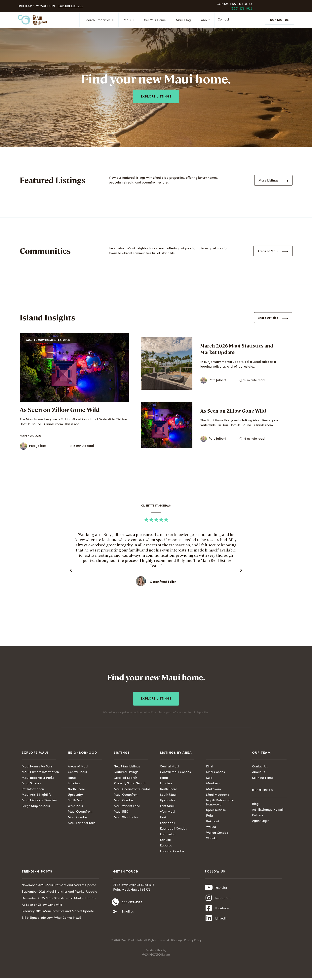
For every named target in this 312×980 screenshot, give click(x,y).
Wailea (211, 827)
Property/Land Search (130, 783)
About (204, 20)
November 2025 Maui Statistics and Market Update (59, 886)
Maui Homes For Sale (37, 766)
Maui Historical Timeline (39, 800)
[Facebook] (209, 911)
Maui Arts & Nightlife (37, 795)
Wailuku (212, 839)
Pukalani (213, 822)
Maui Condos (78, 817)
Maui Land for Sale (82, 823)
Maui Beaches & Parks (38, 777)
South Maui (76, 800)
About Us (259, 772)
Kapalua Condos (172, 852)
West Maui (75, 806)
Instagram (223, 900)
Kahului (165, 840)
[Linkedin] (209, 922)
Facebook (222, 911)
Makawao (214, 789)
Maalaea (213, 783)
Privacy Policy (193, 944)
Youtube (221, 889)
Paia (210, 816)
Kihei (210, 766)
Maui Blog (182, 20)
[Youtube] (209, 889)
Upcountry (75, 795)
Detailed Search (126, 777)
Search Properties (98, 20)
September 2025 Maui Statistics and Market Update (59, 892)
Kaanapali (168, 823)
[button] (71, 570)
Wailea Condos (217, 833)
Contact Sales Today (234, 4)
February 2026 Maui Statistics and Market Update (58, 912)
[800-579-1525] (115, 903)
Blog (255, 804)
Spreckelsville (216, 810)
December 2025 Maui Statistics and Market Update (59, 899)
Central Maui (77, 772)
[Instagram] (209, 900)
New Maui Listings (127, 766)
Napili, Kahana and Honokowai (220, 802)
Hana (72, 777)
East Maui (167, 806)
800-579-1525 (132, 903)
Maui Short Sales (126, 817)
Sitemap (176, 944)
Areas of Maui (78, 766)
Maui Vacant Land (127, 806)
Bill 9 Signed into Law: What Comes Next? (52, 919)
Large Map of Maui (36, 806)
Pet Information (33, 789)
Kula (209, 777)
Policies (258, 815)
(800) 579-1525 (241, 9)
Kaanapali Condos (173, 829)
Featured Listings (126, 772)
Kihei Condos (215, 772)
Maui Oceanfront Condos (132, 789)
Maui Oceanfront (80, 812)
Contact (224, 20)
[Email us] (115, 913)
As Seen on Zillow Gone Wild (60, 409)
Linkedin (221, 922)
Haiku (164, 817)
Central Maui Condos (175, 772)
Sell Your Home (154, 20)
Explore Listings (71, 6)
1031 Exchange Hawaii (268, 809)
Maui (128, 20)
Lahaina (74, 783)
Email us (128, 913)
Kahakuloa (168, 835)
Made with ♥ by (156, 954)
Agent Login (261, 821)
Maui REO (121, 812)
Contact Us (260, 766)
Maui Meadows (218, 795)
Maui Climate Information (40, 772)
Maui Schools (31, 783)
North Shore (76, 789)
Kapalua (166, 846)
